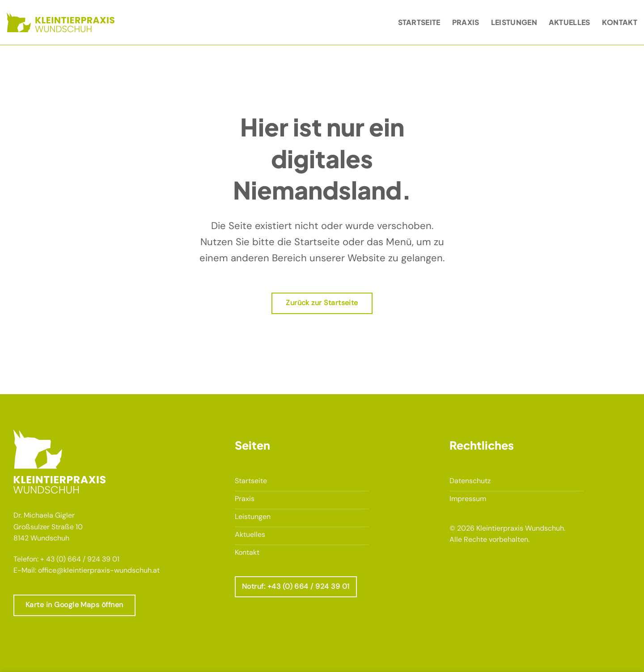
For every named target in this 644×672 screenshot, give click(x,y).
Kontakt (620, 22)
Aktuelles (570, 22)
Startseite (419, 22)
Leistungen (514, 22)
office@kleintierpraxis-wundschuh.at (99, 570)
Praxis (466, 22)
